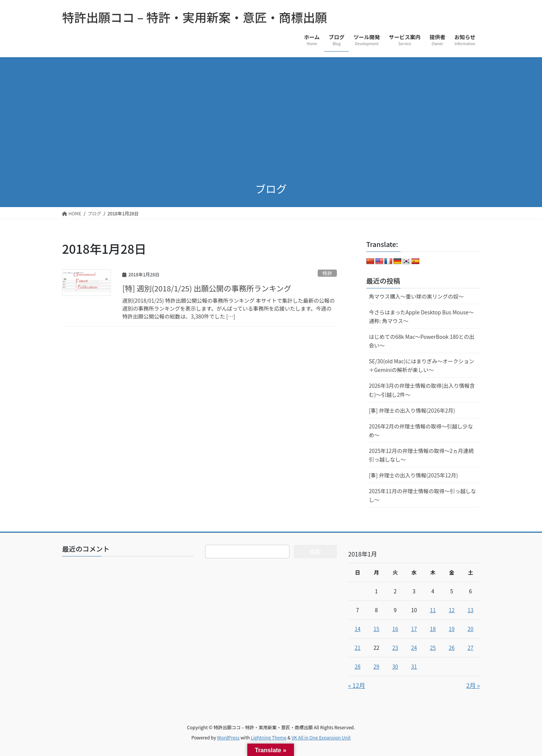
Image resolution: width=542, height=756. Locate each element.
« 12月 (357, 685)
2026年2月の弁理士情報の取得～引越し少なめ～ (421, 431)
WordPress (228, 737)
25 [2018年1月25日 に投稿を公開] (433, 648)
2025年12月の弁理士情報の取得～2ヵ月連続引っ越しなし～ (421, 455)
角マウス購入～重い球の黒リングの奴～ (416, 296)
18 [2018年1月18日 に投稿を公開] (433, 629)
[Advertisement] (271, 114)
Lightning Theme (269, 737)
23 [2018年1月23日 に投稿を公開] (395, 648)
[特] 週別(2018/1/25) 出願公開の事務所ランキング (207, 288)
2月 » (473, 685)
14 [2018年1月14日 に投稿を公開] (358, 629)
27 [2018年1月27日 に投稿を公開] (470, 648)
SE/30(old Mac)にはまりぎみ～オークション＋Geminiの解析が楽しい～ (422, 365)
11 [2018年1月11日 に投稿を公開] (433, 610)
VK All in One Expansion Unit (321, 737)
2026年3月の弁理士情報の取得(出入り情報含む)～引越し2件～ (422, 390)
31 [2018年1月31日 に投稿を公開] (414, 666)
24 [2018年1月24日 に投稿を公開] (414, 648)
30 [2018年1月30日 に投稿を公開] (395, 666)
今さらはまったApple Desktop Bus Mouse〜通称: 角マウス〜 (421, 316)
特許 (327, 273)
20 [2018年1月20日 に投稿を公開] (470, 629)
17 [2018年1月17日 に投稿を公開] (414, 629)
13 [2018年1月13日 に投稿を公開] (470, 610)
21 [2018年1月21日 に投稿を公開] (358, 648)
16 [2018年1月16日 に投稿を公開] (395, 629)
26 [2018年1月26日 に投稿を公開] (452, 648)
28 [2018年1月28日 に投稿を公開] (358, 666)
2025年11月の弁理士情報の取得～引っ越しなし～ (422, 495)
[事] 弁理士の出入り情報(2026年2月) (412, 410)
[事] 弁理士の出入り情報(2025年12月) (413, 475)
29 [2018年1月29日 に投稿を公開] (376, 666)
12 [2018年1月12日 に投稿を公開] (452, 610)
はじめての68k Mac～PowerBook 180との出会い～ (422, 341)
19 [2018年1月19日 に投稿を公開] (452, 629)
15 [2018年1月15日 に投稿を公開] (376, 629)
